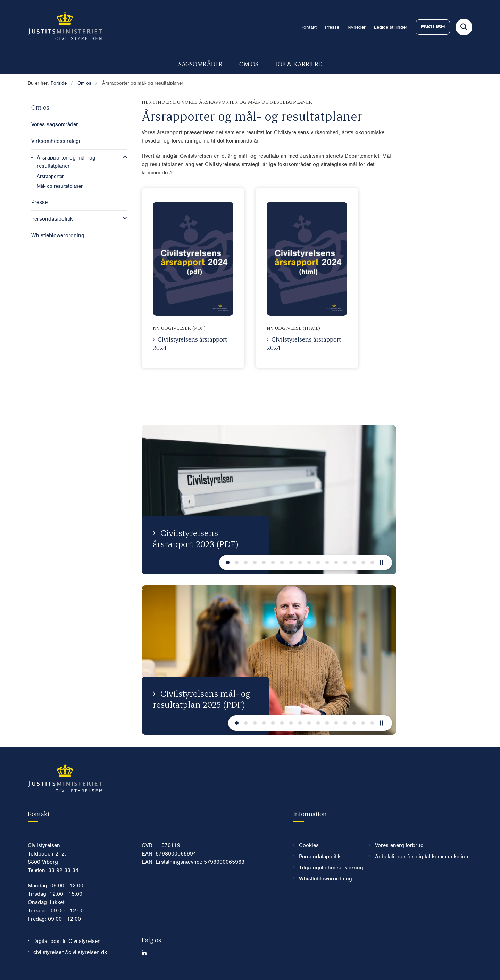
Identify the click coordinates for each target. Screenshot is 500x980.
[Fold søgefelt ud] (464, 27)
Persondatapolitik (320, 857)
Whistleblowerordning (326, 879)
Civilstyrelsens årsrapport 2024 (190, 343)
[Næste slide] (228, 562)
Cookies (309, 845)
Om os (249, 64)
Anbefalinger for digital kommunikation (422, 857)
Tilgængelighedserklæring (329, 868)
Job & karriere (298, 64)
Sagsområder (201, 64)
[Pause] (384, 562)
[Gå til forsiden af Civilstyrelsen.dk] (65, 27)
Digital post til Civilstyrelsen (67, 941)
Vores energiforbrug (399, 845)
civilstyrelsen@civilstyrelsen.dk (70, 952)
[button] (123, 157)
